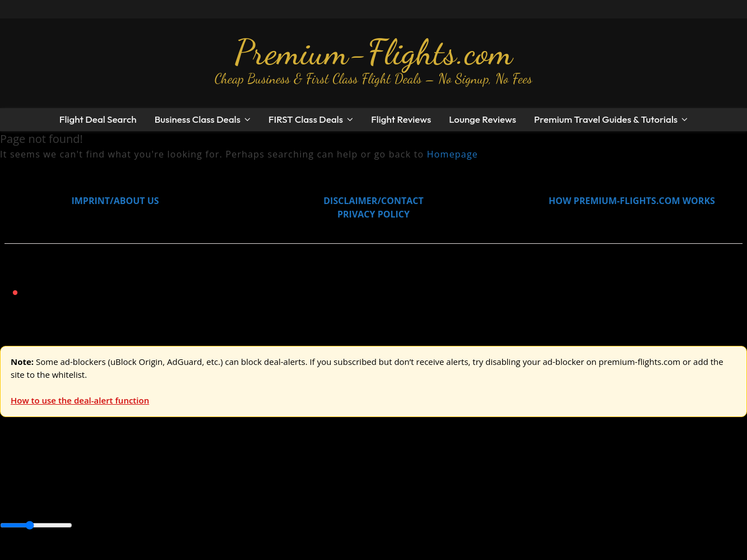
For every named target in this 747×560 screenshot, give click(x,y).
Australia (157, 476)
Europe (15, 476)
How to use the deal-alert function (80, 400)
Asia (35, 501)
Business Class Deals (198, 119)
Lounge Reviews (482, 119)
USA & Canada (62, 476)
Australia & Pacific (83, 501)
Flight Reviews (401, 119)
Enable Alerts (88, 553)
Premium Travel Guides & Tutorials (606, 119)
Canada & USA (153, 501)
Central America (264, 501)
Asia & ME (115, 476)
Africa (12, 501)
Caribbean (207, 501)
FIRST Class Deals (306, 119)
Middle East (356, 501)
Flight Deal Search (98, 119)
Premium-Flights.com (373, 52)
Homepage (453, 154)
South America (413, 501)
